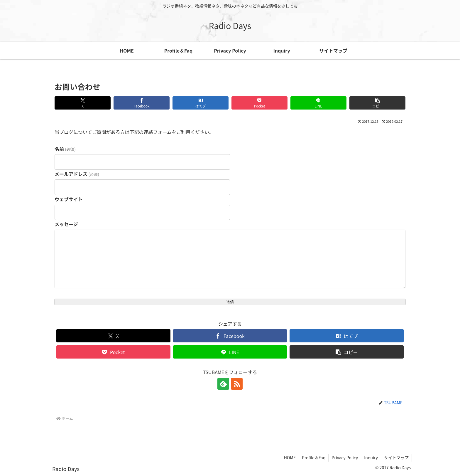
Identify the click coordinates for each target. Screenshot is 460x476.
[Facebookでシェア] (142, 103)
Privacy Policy (345, 458)
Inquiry (371, 458)
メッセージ (66, 224)
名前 (65, 149)
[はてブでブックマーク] (201, 103)
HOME (290, 458)
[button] (377, 103)
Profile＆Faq (314, 458)
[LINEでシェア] (318, 103)
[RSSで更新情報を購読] (237, 384)
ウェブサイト (69, 199)
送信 (230, 302)
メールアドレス (77, 174)
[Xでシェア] (83, 103)
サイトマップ (396, 458)
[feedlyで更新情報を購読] (223, 384)
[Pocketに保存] (259, 103)
